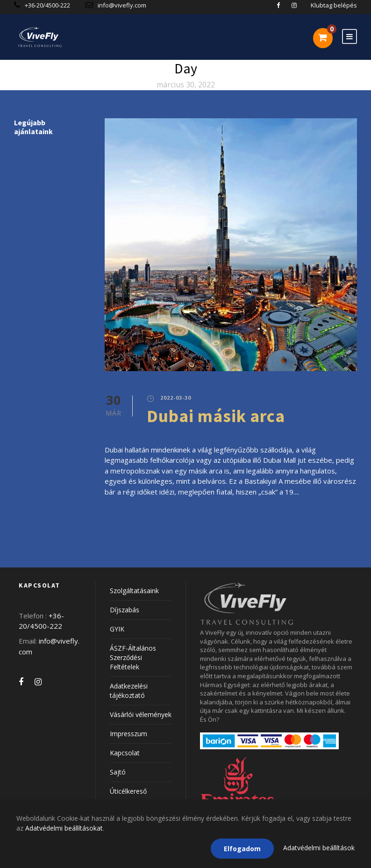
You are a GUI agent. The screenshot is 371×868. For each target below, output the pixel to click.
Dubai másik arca (216, 416)
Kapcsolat (125, 753)
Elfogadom (242, 849)
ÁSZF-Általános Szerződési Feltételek (133, 657)
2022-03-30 (176, 398)
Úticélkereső (128, 791)
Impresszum (128, 734)
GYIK (117, 629)
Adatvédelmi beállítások (319, 848)
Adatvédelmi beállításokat (64, 828)
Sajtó (118, 772)
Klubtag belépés (334, 5)
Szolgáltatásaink (134, 591)
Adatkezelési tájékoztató (129, 691)
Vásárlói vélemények (141, 714)
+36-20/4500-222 (48, 5)
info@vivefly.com (122, 5)
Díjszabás (125, 610)
